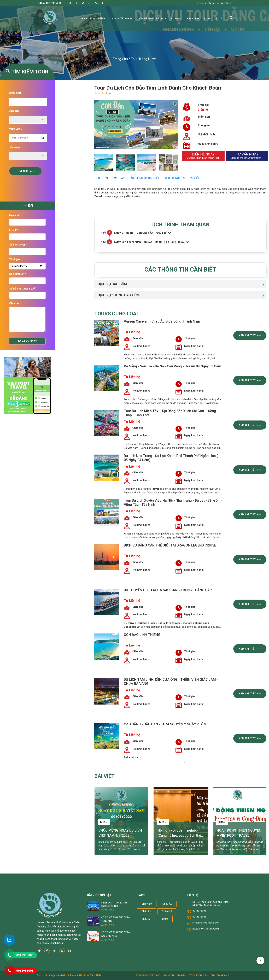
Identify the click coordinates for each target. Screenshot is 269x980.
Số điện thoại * (18, 245)
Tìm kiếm (25, 171)
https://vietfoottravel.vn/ (206, 929)
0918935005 (199, 911)
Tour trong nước (93, 18)
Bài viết (194, 178)
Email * (13, 230)
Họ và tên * (16, 215)
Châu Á (146, 919)
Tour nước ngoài (121, 18)
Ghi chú (14, 303)
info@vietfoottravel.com (206, 923)
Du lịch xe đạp (220, 976)
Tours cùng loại (174, 178)
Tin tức (218, 18)
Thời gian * (16, 259)
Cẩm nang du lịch (198, 18)
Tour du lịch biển (175, 976)
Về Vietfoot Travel (169, 18)
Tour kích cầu (198, 976)
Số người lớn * (18, 274)
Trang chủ (120, 59)
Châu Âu (167, 904)
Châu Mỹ (167, 911)
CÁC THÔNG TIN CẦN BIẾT (144, 178)
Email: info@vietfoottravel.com (215, 3)
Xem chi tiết (250, 335)
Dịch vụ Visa (145, 18)
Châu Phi (147, 911)
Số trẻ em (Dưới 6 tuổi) (23, 289)
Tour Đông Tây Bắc (148, 976)
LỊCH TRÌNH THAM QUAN (110, 178)
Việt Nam (147, 904)
